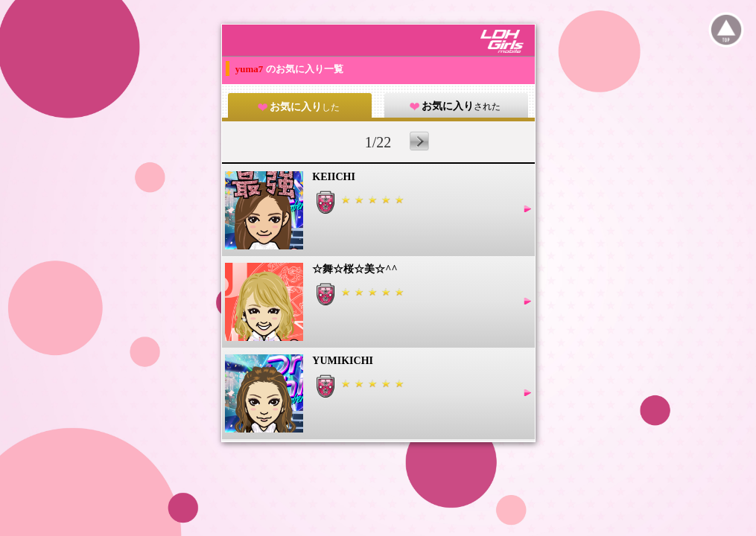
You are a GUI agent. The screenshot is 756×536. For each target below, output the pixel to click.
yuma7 (251, 69)
